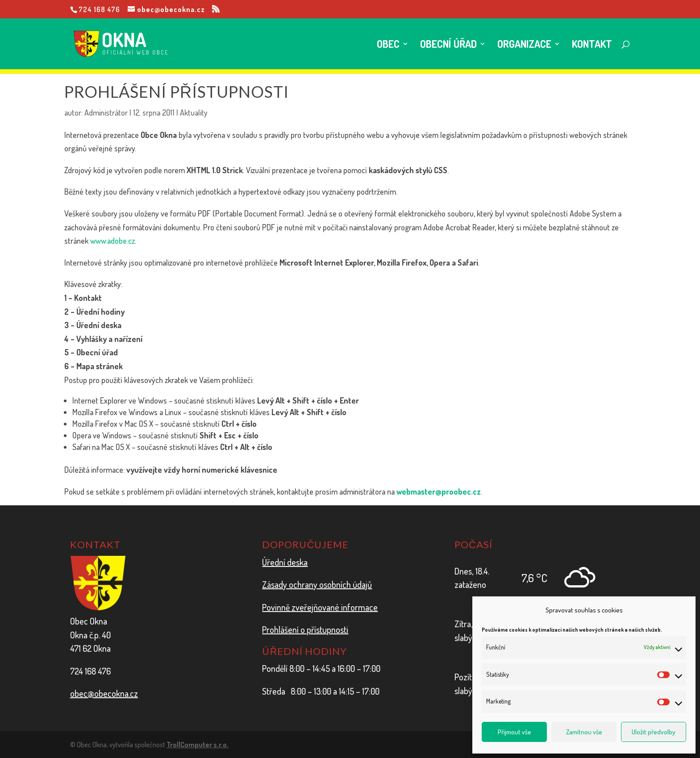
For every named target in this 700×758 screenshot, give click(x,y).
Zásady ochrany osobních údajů (317, 584)
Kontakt (592, 45)
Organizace (524, 45)
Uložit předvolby (654, 732)
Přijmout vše (515, 732)
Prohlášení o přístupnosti (305, 629)
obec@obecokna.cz (104, 693)
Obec (388, 45)
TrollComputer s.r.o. (198, 745)
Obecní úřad (448, 45)
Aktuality (194, 112)
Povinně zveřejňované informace (320, 607)
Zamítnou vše (584, 732)
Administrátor (106, 112)
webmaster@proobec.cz (439, 491)
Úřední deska (285, 562)
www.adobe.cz (112, 241)
